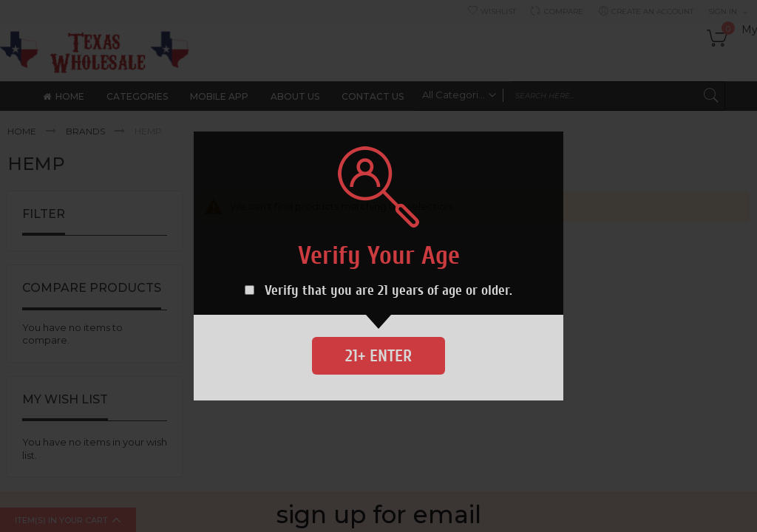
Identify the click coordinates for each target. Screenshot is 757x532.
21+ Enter (378, 356)
